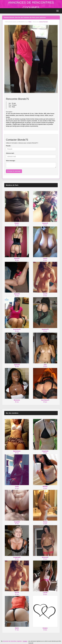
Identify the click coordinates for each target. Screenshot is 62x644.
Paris (30, 22)
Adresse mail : (10, 153)
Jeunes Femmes (43, 22)
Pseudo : (9, 146)
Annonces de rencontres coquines (12, 641)
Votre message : (11, 161)
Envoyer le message (14, 171)
